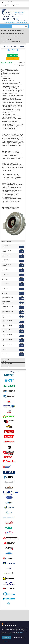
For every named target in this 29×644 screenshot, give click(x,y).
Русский (4, 2)
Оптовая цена (13, 59)
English (10, 2)
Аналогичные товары (7, 241)
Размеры (3, 361)
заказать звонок (23, 23)
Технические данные (6, 359)
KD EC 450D (5, 288)
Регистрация (5, 5)
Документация (5, 366)
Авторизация (14, 5)
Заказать (21, 247)
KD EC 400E (5, 284)
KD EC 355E (5, 274)
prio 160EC (5, 349)
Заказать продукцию (13, 55)
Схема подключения (6, 364)
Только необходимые (19, 637)
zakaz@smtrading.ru (9, 23)
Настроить (6, 641)
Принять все (6, 637)
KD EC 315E (5, 270)
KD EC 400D (5, 279)
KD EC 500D (5, 293)
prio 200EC (5, 354)
